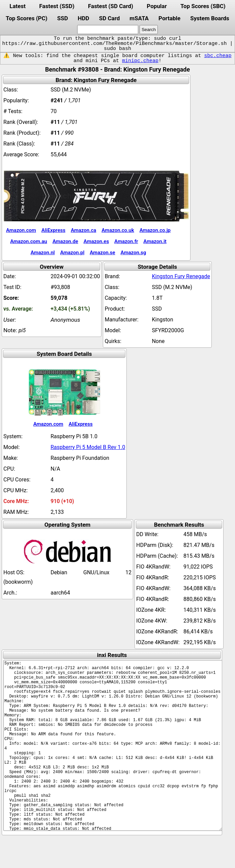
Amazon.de (65, 241)
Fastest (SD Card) (111, 6)
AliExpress (53, 230)
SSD (62, 18)
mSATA (139, 18)
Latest (18, 6)
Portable (169, 18)
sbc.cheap (218, 56)
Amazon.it (155, 241)
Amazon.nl (43, 253)
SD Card (110, 18)
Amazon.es (96, 241)
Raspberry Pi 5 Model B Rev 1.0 (88, 447)
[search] (108, 30)
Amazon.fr (126, 241)
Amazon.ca (83, 230)
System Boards (210, 18)
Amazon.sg (134, 253)
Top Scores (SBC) (203, 6)
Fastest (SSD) (57, 6)
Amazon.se (102, 253)
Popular (157, 6)
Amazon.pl (72, 253)
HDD (84, 18)
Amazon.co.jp (155, 230)
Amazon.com (21, 230)
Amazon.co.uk (118, 230)
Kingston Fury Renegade (181, 276)
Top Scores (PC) (26, 18)
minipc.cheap (140, 61)
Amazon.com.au (29, 241)
